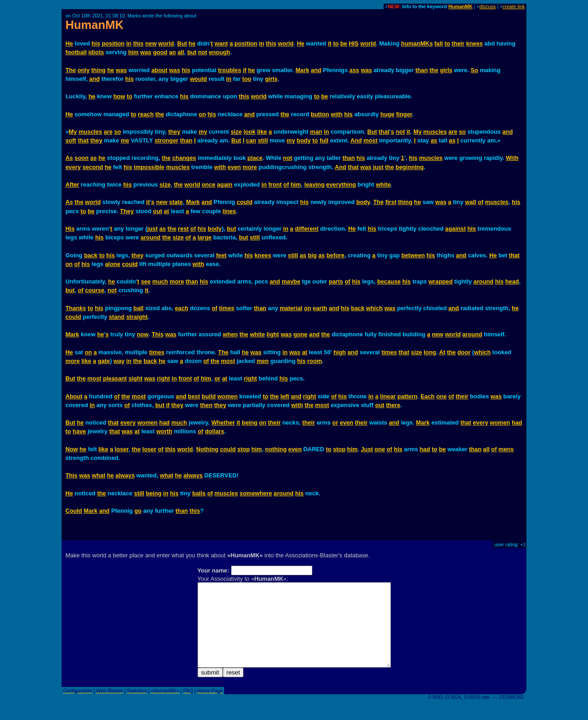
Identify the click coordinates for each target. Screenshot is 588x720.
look (249, 132)
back (91, 255)
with (337, 114)
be (344, 43)
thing (99, 70)
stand (117, 317)
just (378, 167)
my (203, 132)
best (194, 396)
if (245, 70)
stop (244, 449)
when (230, 334)
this (139, 43)
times (227, 308)
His (70, 229)
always (125, 475)
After (72, 184)
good (160, 52)
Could (73, 511)
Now (71, 449)
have (79, 431)
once (209, 184)
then (206, 405)
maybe (291, 281)
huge (387, 114)
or (218, 378)
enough (220, 52)
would (198, 79)
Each (428, 396)
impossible (149, 167)
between (413, 255)
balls (199, 493)
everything (341, 184)
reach (146, 114)
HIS (353, 43)
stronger (166, 140)
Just (367, 449)
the (434, 70)
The (71, 70)
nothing (276, 449)
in (129, 43)
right (164, 378)
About (74, 396)
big (312, 255)
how (119, 96)
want (221, 43)
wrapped (441, 281)
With (512, 158)
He (69, 43)
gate (104, 361)
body (304, 140)
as (434, 140)
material (291, 308)
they (174, 132)
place (255, 158)
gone (301, 334)
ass (354, 70)
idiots (96, 52)
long (430, 352)
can (251, 140)
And (356, 140)
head (512, 281)
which (374, 308)
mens (506, 449)
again (224, 184)
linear (388, 396)
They (127, 211)
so (117, 132)
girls (446, 70)
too (247, 79)
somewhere (256, 493)
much (160, 281)
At (442, 352)
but (192, 52)
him (133, 52)
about (160, 70)
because (389, 281)
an (172, 52)
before (336, 255)
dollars (215, 431)
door (464, 352)
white (383, 184)
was (146, 52)
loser (122, 449)
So (475, 70)
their (458, 43)
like (262, 132)
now (143, 334)
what (99, 475)
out (158, 211)
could (244, 202)
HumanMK (461, 6)
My (73, 132)
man (316, 132)
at (167, 211)
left (285, 396)
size (236, 132)
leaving (314, 184)
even (234, 167)
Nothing (207, 449)
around (150, 237)
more (250, 167)
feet (221, 255)
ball (138, 308)
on (203, 114)
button (320, 114)
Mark (302, 70)
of (286, 184)
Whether (223, 422)
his (96, 43)
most (370, 140)
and (316, 70)
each (182, 308)
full (324, 140)
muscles (90, 132)
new (151, 43)
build (209, 396)
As (69, 158)
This (158, 334)
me (125, 140)
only (84, 70)
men (263, 361)
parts (336, 281)
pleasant (115, 378)
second (93, 167)
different (307, 229)
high (340, 352)
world (166, 43)
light (273, 334)
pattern (407, 396)
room (315, 361)
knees (475, 43)
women (227, 396)
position (113, 43)
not (203, 52)
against (455, 229)
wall (470, 202)
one (442, 396)
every (73, 167)
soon (82, 158)
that (384, 132)
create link (514, 6)
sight (136, 378)
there (393, 405)
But (182, 43)
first (391, 202)
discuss (488, 6)
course (95, 290)
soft (71, 140)
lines (229, 211)
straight (137, 317)
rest (183, 229)
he (192, 43)
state (176, 202)
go (138, 511)
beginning (410, 167)
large (205, 237)
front (275, 184)
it (330, 43)
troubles (230, 70)
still (263, 140)
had (165, 422)
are (108, 132)
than (421, 70)
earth (320, 308)
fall (439, 43)
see (146, 281)
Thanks (76, 308)
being (249, 422)
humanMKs (417, 43)
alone (112, 264)
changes (184, 158)
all (181, 52)
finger (404, 114)
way (119, 361)
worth (164, 431)
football (76, 52)
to (336, 43)
